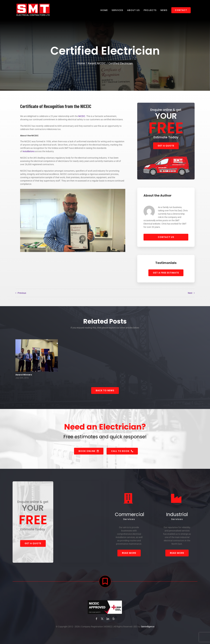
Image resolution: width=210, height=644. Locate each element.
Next (190, 293)
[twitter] (102, 620)
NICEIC (82, 116)
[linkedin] (108, 620)
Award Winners (24, 376)
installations (29, 151)
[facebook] (97, 620)
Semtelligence (148, 628)
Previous (22, 293)
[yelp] (113, 620)
